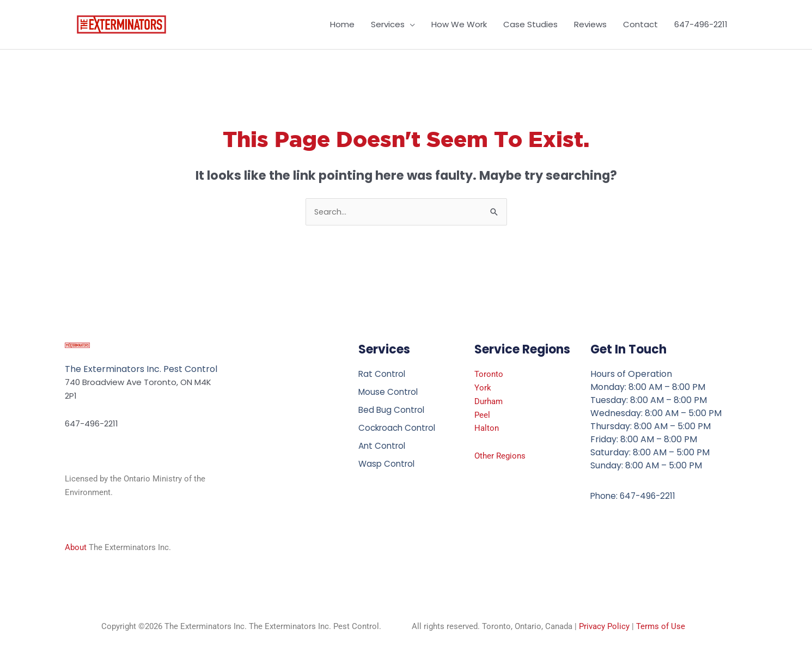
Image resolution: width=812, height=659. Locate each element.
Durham (489, 402)
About (76, 548)
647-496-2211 (701, 24)
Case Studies (530, 24)
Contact (640, 24)
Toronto (489, 375)
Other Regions (500, 456)
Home (342, 24)
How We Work (459, 24)
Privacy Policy (604, 627)
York (483, 388)
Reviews (590, 24)
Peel (482, 415)
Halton (487, 429)
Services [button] (388, 24)
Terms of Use (661, 627)
